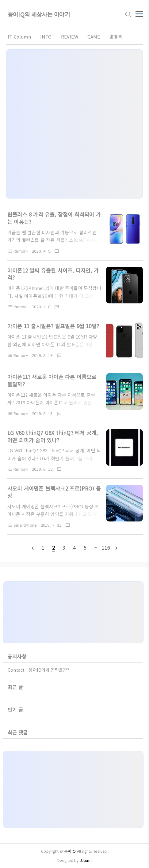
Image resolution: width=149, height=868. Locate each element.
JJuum (86, 860)
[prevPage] (32, 548)
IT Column (19, 37)
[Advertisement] (74, 124)
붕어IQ (70, 851)
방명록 (116, 37)
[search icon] (128, 15)
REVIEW (70, 37)
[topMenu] (139, 13)
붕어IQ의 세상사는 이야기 (39, 15)
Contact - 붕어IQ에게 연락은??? (39, 670)
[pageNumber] (43, 547)
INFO (46, 37)
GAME (94, 37)
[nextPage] (117, 548)
